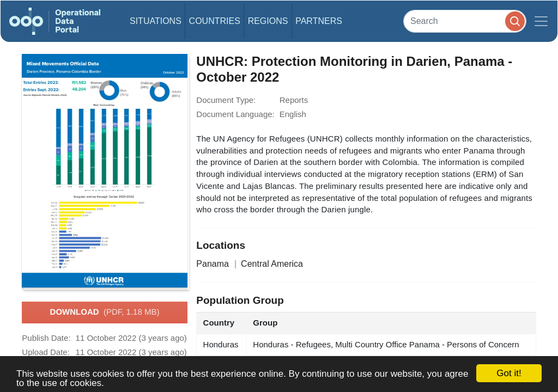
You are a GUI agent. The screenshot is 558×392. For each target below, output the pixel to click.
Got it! (509, 373)
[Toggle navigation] (541, 21)
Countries (215, 21)
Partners (319, 21)
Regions (268, 21)
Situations (156, 21)
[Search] (465, 21)
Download (105, 313)
